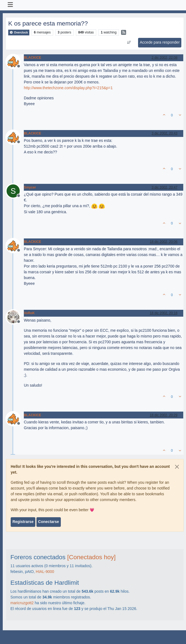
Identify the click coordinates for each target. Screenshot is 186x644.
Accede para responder (160, 42)
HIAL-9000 (45, 572)
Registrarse (23, 522)
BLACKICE (32, 58)
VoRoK (29, 313)
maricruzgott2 (22, 603)
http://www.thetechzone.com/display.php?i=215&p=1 (68, 88)
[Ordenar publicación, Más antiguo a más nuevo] (129, 43)
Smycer (30, 187)
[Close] (177, 467)
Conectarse (48, 522)
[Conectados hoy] (91, 557)
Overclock (19, 33)
